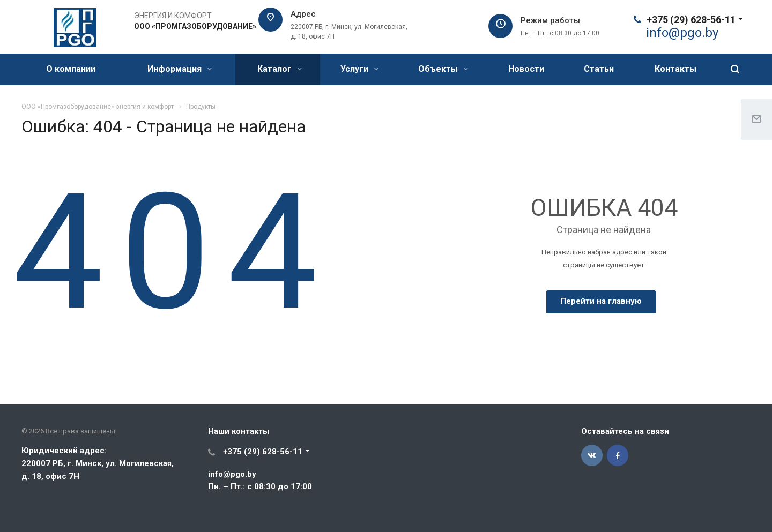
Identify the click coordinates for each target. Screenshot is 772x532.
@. (682, 33)
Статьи (599, 69)
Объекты (443, 69)
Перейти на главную (601, 301)
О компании (71, 69)
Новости (526, 69)
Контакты (675, 69)
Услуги (359, 69)
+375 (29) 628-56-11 (691, 20)
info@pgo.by (232, 474)
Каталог (280, 69)
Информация (180, 69)
